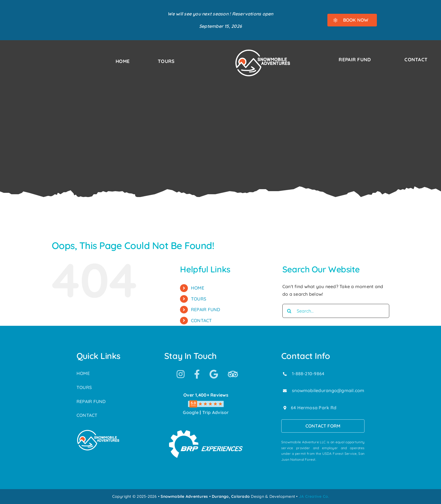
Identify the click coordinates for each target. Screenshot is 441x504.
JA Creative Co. (314, 496)
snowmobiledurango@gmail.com (328, 390)
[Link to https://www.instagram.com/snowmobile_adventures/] (181, 374)
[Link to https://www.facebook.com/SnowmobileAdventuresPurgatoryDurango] (197, 374)
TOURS (199, 299)
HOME (198, 288)
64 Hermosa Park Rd (314, 408)
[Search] (289, 311)
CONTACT (202, 320)
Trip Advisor (216, 412)
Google (191, 412)
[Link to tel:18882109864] (285, 374)
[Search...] (336, 311)
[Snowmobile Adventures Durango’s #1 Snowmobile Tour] (263, 51)
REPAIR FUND (206, 309)
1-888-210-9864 (308, 374)
